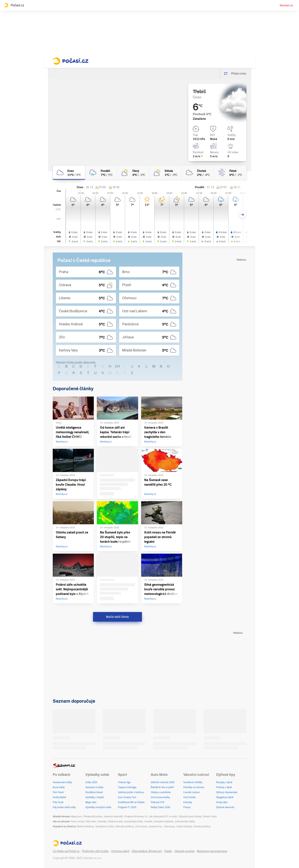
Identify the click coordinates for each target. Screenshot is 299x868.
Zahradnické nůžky (185, 822)
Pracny (187, 807)
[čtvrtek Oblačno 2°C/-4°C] (198, 173)
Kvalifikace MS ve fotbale (131, 802)
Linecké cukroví (192, 792)
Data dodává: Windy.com (147, 851)
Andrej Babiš (59, 797)
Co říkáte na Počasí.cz (66, 851)
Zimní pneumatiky (160, 797)
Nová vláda (59, 787)
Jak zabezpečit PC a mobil (163, 817)
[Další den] (243, 214)
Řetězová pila (115, 822)
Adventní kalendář (113, 817)
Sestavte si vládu (94, 787)
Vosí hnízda (189, 797)
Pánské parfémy (202, 827)
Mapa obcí (91, 802)
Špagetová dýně (225, 797)
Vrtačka (148, 822)
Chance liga (124, 782)
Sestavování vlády (62, 782)
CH (117, 366)
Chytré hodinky (184, 827)
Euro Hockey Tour (127, 797)
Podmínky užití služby (95, 851)
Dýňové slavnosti (225, 807)
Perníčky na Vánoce (194, 787)
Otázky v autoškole (161, 792)
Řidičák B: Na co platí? (163, 787)
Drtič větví (91, 822)
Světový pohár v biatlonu (131, 792)
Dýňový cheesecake (227, 792)
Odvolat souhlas (185, 851)
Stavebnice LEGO (105, 827)
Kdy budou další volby (64, 807)
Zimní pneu (141, 827)
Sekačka (102, 822)
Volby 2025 (91, 782)
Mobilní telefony (85, 827)
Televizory (169, 827)
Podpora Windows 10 (136, 817)
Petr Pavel (58, 792)
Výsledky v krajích (95, 797)
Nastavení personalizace (212, 851)
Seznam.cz (286, 5)
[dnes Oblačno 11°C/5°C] (69, 173)
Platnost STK (158, 802)
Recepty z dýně (224, 782)
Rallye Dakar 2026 (160, 807)
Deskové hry (156, 827)
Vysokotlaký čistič (133, 822)
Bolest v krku (210, 817)
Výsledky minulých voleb (98, 807)
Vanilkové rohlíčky (193, 782)
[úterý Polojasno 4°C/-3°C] (133, 173)
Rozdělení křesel (94, 792)
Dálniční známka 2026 (163, 782)
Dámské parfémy (125, 827)
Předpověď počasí (93, 817)
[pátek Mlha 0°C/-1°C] (230, 173)
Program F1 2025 (127, 807)
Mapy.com (76, 817)
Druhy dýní (222, 802)
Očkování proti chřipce (190, 817)
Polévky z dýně (224, 787)
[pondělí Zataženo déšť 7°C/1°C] (101, 173)
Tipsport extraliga (127, 787)
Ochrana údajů (120, 851)
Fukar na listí (77, 822)
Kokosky (188, 802)
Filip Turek (58, 802)
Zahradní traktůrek (164, 822)
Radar (168, 851)
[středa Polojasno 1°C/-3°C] (166, 173)
